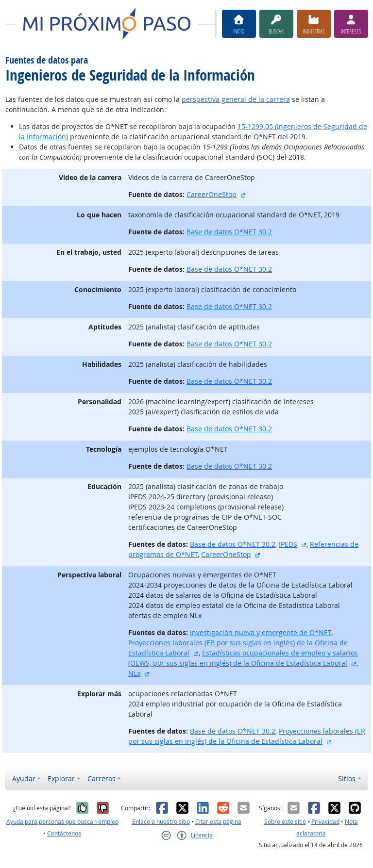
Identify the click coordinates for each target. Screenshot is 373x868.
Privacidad (325, 822)
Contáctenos (64, 833)
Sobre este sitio (285, 822)
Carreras (102, 778)
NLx (134, 673)
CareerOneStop (212, 194)
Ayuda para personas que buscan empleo (62, 822)
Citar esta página (218, 822)
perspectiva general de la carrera (236, 99)
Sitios (347, 778)
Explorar (61, 778)
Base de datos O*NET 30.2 (229, 232)
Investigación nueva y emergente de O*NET (261, 632)
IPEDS (288, 544)
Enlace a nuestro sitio (161, 822)
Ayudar (24, 778)
